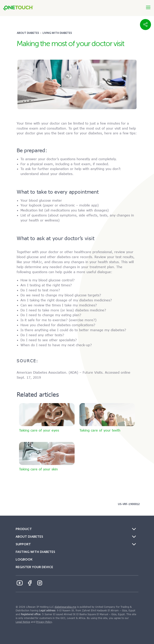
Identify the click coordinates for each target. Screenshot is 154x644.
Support (23, 544)
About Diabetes (28, 33)
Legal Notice (23, 622)
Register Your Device (34, 567)
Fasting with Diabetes (35, 552)
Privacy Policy (44, 622)
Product (24, 529)
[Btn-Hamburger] (148, 7)
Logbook (24, 559)
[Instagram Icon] (40, 583)
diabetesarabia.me (65, 607)
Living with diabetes (57, 33)
